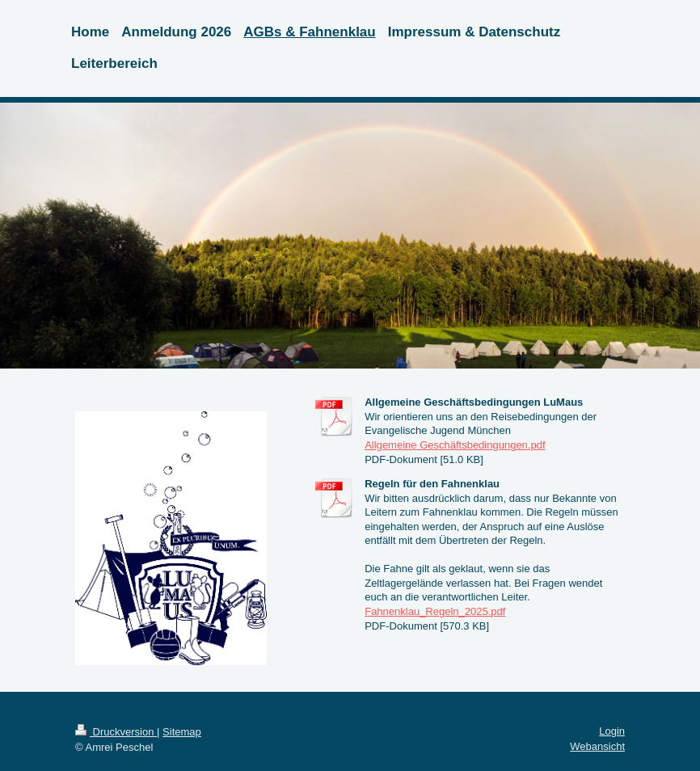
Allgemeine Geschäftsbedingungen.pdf (455, 445)
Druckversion (116, 732)
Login (612, 731)
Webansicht (597, 746)
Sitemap (182, 732)
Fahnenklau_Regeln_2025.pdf (435, 611)
